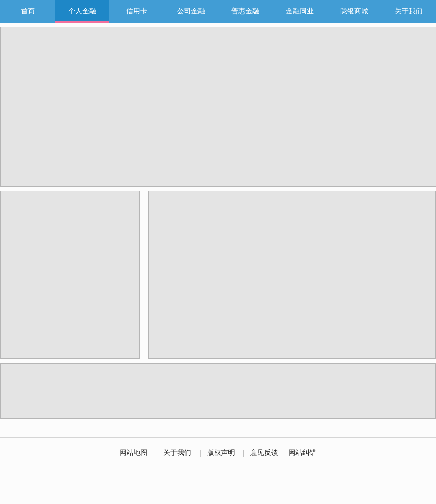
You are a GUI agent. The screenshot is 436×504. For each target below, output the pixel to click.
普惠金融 (245, 11)
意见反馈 (264, 452)
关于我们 (409, 11)
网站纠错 (302, 452)
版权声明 (221, 452)
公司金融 (191, 11)
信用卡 (137, 11)
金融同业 (300, 11)
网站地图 (134, 452)
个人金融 (82, 11)
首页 (28, 11)
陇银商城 (354, 11)
